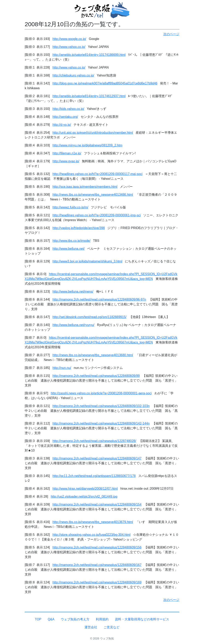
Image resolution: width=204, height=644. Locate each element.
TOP (38, 619)
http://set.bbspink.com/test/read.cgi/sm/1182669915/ (90, 317)
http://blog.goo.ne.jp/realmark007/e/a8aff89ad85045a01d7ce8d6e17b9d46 (105, 83)
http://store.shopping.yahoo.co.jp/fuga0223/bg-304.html (92, 535)
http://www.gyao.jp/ (66, 161)
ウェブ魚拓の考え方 (75, 619)
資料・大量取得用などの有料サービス (142, 619)
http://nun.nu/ (62, 368)
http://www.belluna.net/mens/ (73, 292)
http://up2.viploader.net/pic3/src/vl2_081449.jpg (84, 497)
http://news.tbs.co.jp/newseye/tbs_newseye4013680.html (93, 355)
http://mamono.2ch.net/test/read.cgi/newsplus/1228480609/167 (97, 565)
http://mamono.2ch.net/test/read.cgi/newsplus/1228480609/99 (96, 376)
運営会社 (91, 627)
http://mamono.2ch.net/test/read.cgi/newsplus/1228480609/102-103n (101, 406)
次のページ (171, 34)
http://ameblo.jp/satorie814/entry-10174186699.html (89, 55)
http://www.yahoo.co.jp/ (69, 47)
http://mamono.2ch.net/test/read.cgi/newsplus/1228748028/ (94, 441)
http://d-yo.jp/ (62, 125)
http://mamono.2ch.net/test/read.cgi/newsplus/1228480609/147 (97, 458)
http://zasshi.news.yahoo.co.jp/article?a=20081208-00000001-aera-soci (101, 393)
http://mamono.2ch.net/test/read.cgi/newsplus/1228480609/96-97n (99, 299)
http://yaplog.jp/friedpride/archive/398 (79, 228)
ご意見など (112, 627)
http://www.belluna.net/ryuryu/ (74, 325)
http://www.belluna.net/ (69, 249)
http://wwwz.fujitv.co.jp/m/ (70, 207)
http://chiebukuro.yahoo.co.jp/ (73, 75)
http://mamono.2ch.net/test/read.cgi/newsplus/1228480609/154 (97, 504)
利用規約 (102, 619)
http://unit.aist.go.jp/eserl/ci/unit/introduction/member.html (93, 133)
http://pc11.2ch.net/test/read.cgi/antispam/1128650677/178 (94, 476)
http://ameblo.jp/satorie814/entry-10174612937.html (89, 96)
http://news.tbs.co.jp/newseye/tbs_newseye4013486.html (93, 195)
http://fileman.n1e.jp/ (67, 153)
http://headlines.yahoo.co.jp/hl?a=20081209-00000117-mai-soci (98, 174)
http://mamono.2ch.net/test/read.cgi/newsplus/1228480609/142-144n (101, 423)
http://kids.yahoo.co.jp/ (68, 109)
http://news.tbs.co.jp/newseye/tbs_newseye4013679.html (93, 522)
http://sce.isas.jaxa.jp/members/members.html (85, 187)
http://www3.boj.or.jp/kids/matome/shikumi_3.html (87, 261)
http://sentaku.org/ (65, 117)
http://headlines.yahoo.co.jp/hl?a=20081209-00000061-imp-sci (97, 215)
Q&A (51, 619)
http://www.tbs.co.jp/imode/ (72, 241)
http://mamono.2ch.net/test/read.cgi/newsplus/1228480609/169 (97, 582)
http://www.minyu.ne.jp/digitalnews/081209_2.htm (87, 145)
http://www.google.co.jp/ (69, 39)
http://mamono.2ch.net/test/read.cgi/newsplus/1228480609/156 (97, 547)
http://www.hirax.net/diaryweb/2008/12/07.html (85, 489)
